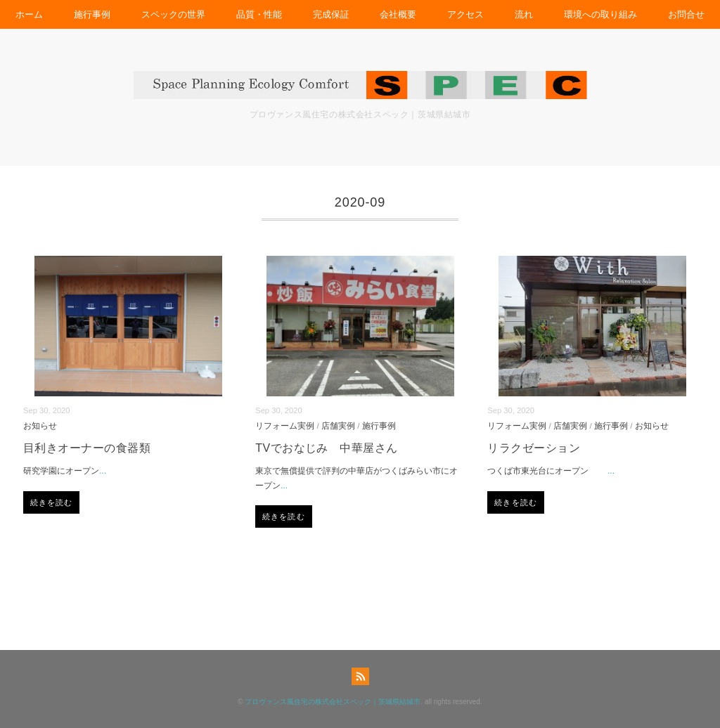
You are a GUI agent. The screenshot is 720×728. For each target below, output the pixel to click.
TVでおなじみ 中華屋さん (327, 448)
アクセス (465, 14)
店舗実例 (338, 425)
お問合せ (686, 14)
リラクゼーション (534, 448)
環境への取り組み (600, 14)
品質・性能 (259, 14)
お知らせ (40, 425)
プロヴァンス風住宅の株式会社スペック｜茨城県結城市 (333, 702)
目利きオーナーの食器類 (87, 448)
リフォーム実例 (285, 425)
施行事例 (92, 14)
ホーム (29, 14)
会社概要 (398, 14)
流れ (524, 14)
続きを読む (52, 502)
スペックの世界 (173, 14)
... (103, 471)
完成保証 (331, 14)
